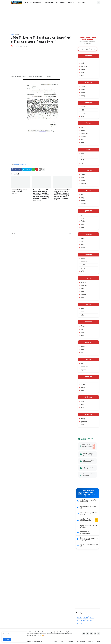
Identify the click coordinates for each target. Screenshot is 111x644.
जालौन (83, 312)
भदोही (82, 404)
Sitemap (98, 641)
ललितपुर (83, 315)
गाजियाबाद (84, 137)
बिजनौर (83, 221)
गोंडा (82, 381)
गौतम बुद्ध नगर (84, 133)
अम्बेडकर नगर (84, 262)
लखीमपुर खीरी (84, 66)
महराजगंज (83, 183)
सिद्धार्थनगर (84, 370)
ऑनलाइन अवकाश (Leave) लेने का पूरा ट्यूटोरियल (87, 539)
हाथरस (83, 245)
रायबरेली (83, 69)
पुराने (70, 233)
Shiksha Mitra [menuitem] (60, 2)
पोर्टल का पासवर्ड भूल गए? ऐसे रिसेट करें (87, 514)
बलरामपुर (83, 387)
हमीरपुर (83, 332)
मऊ (82, 353)
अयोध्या (83, 259)
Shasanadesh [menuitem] (49, 2)
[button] (95, 2)
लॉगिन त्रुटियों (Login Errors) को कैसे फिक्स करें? (87, 533)
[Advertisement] (55, 19)
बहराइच (83, 384)
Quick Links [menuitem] (81, 2)
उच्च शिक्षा (79, 617)
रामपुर (82, 224)
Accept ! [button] (7, 639)
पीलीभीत (83, 201)
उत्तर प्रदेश (86, 617)
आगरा (82, 154)
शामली (83, 425)
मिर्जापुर (83, 401)
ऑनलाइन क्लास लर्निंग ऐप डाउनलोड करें (87, 475)
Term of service (81, 641)
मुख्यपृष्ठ (13, 34)
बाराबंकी (83, 265)
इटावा (82, 292)
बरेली (82, 195)
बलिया (83, 350)
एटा (82, 241)
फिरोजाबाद (84, 157)
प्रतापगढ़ (83, 96)
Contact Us (90, 641)
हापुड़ (82, 140)
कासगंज (83, 248)
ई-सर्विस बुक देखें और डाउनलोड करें (87, 507)
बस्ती (82, 364)
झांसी (82, 309)
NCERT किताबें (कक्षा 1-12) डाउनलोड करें (87, 446)
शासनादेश (18, 34)
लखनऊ (83, 60)
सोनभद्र (83, 408)
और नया (14, 233)
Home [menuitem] (26, 2)
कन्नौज (83, 298)
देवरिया (83, 177)
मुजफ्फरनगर (84, 422)
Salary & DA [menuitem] (71, 2)
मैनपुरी (83, 160)
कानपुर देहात (84, 285)
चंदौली (83, 110)
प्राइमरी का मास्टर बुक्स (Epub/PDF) (87, 468)
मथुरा (82, 163)
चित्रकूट (83, 326)
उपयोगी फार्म (80, 623)
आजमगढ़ (83, 346)
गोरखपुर (83, 174)
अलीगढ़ (83, 238)
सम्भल (82, 227)
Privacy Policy (71, 641)
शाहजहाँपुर (84, 204)
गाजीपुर (83, 113)
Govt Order (23, 165)
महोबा (82, 335)
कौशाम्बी (83, 93)
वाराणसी (83, 107)
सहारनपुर (83, 419)
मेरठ (82, 127)
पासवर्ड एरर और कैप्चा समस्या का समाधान (87, 520)
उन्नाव (82, 75)
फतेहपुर (83, 90)
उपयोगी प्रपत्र (90, 620)
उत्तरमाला (92, 617)
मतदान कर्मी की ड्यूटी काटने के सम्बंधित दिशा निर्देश (20, 191)
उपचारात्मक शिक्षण (81, 620)
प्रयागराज (83, 87)
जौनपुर (83, 116)
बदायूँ (82, 198)
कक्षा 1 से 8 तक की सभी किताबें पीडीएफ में (87, 461)
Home (56, 641)
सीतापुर (83, 72)
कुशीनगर (83, 180)
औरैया (82, 288)
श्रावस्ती (83, 390)
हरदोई (82, 63)
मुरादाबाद (83, 215)
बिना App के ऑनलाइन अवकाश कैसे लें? (87, 545)
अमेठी (82, 271)
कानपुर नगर (84, 282)
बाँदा (82, 329)
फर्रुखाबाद (83, 295)
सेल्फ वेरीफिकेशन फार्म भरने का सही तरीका (87, 526)
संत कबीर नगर (84, 367)
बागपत (83, 143)
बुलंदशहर (83, 130)
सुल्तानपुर (83, 268)
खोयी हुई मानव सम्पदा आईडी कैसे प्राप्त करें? (86, 501)
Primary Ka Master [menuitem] (36, 2)
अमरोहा (83, 218)
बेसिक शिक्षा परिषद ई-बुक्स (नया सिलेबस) (86, 454)
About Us (62, 641)
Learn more (16, 636)
